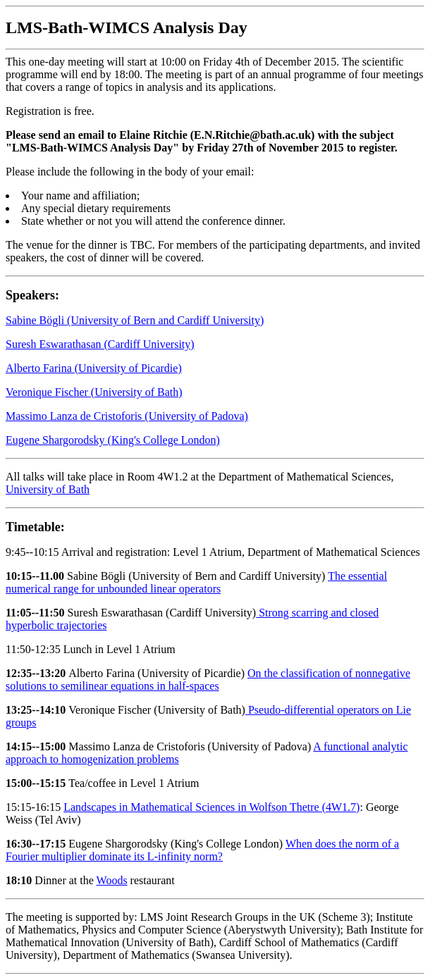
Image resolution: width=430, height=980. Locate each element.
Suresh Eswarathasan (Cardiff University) (100, 344)
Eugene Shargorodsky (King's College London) (113, 440)
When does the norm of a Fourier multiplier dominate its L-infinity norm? (202, 850)
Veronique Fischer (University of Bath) (94, 392)
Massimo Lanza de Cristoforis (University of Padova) (127, 416)
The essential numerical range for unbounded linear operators (196, 582)
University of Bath (48, 489)
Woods (112, 880)
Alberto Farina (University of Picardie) (94, 368)
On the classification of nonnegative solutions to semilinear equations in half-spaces (208, 680)
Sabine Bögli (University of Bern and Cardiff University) (135, 320)
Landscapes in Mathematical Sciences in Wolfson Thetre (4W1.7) (211, 807)
